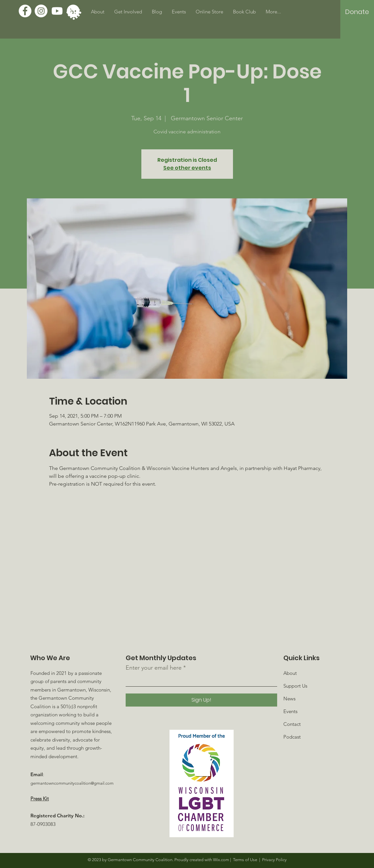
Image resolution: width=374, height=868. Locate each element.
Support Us (295, 686)
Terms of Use (245, 860)
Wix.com (221, 860)
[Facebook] (25, 11)
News (289, 699)
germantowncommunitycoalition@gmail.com (72, 783)
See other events (187, 168)
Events (290, 711)
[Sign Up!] (201, 700)
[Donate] (357, 12)
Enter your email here (154, 668)
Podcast (292, 737)
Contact (292, 724)
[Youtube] (57, 11)
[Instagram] (41, 11)
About (290, 673)
